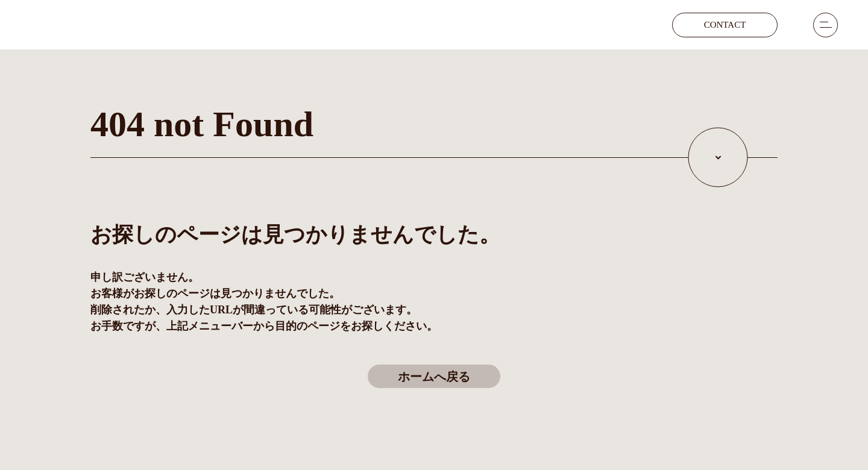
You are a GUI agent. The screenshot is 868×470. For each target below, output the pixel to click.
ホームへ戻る (434, 377)
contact (725, 25)
